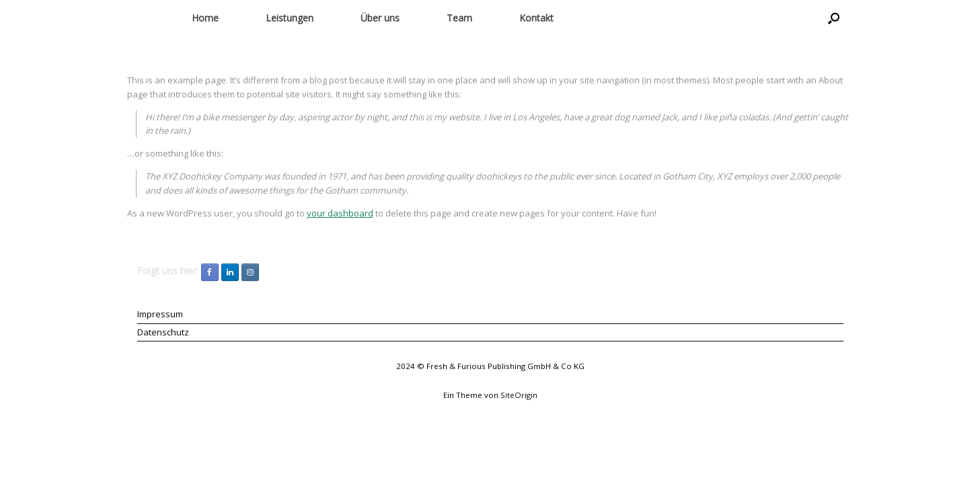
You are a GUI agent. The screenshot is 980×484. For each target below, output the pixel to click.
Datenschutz (163, 332)
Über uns (380, 18)
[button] (834, 18)
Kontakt (536, 18)
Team (459, 18)
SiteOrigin (519, 395)
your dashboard (340, 213)
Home (205, 18)
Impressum (160, 314)
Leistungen (290, 18)
